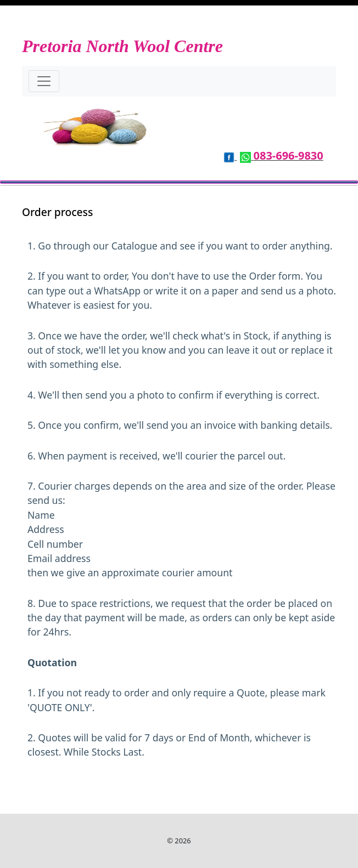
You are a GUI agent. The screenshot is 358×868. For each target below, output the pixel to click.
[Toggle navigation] (44, 81)
